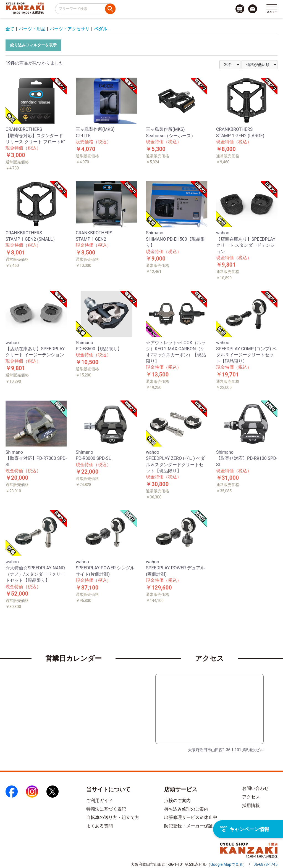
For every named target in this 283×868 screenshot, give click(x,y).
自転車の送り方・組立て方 (113, 817)
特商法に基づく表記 (106, 809)
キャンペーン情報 (245, 829)
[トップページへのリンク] (25, 6)
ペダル (101, 29)
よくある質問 (99, 826)
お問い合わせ (255, 788)
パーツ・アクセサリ (70, 29)
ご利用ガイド (99, 801)
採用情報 (251, 805)
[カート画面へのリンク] (240, 9)
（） (226, 864)
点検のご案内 (177, 801)
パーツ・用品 (32, 29)
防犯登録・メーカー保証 (188, 826)
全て (10, 29)
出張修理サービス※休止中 (191, 817)
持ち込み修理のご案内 (186, 809)
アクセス (251, 797)
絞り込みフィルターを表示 (33, 45)
